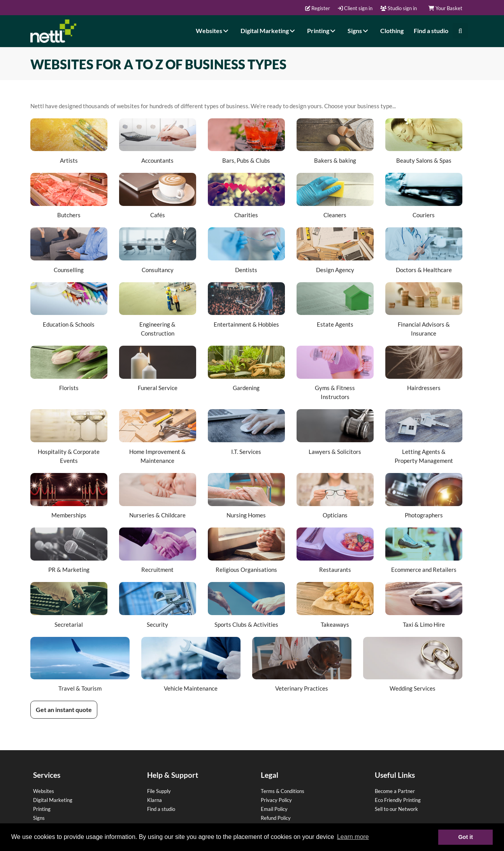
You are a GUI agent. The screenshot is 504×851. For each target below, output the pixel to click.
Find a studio (431, 31)
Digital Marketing (269, 31)
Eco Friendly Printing (398, 800)
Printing (322, 31)
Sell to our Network (396, 809)
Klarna (155, 800)
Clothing (392, 31)
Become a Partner (395, 791)
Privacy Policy (276, 800)
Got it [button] (465, 837)
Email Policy (274, 809)
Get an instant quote (64, 709)
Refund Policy (276, 818)
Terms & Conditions (283, 791)
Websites (213, 31)
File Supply (159, 791)
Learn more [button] (353, 837)
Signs (359, 31)
